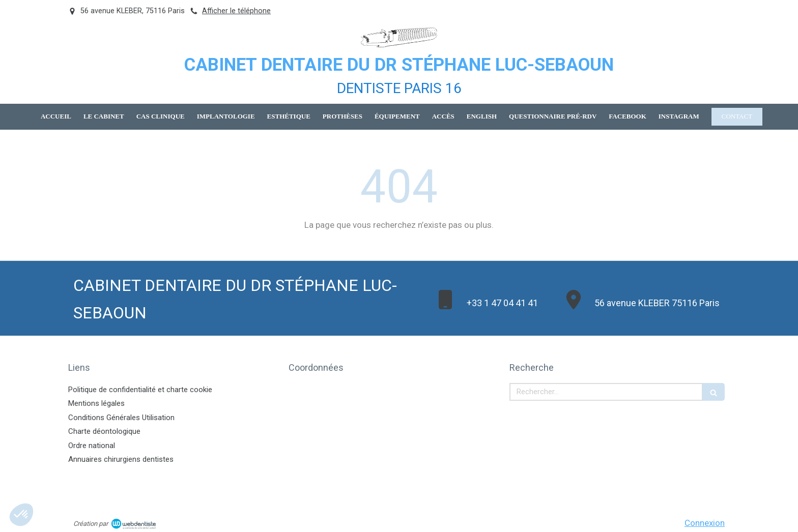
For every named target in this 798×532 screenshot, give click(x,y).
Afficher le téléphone (236, 11)
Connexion (705, 523)
